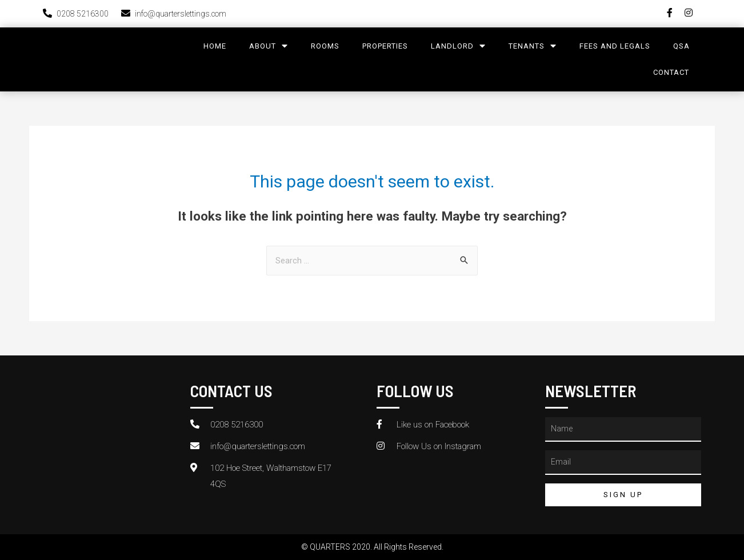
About (269, 46)
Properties (385, 46)
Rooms (325, 46)
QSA (681, 46)
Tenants (533, 46)
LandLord (458, 46)
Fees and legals (615, 46)
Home (215, 46)
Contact (671, 72)
